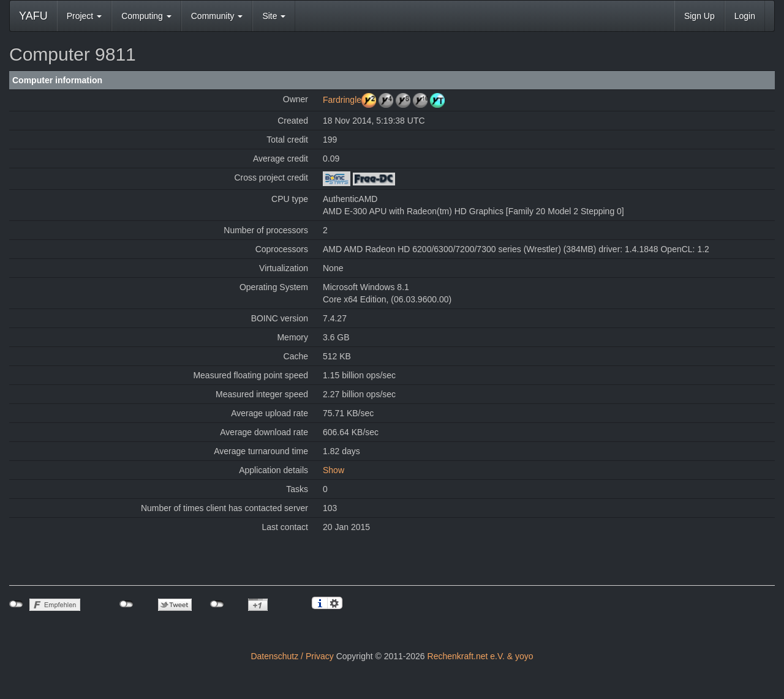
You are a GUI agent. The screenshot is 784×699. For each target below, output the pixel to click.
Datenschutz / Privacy (292, 656)
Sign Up (699, 16)
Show (334, 470)
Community (217, 16)
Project (84, 16)
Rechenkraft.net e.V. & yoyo (481, 656)
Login (745, 16)
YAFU (33, 16)
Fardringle (342, 100)
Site (274, 16)
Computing (146, 16)
